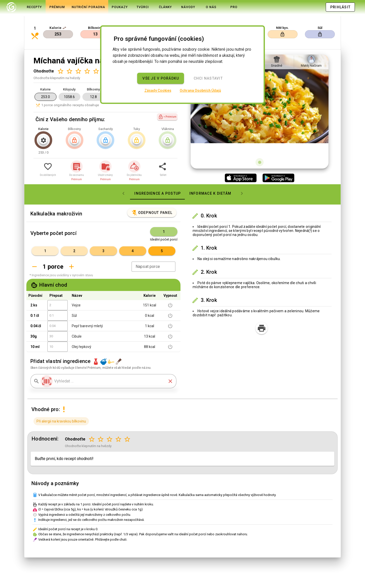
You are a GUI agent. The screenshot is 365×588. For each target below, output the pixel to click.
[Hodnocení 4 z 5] (87, 54)
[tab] (11, 7)
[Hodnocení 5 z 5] (96, 54)
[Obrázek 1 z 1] (260, 145)
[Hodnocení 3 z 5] (78, 54)
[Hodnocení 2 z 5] (69, 54)
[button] (64, 18)
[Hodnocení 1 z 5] (60, 54)
